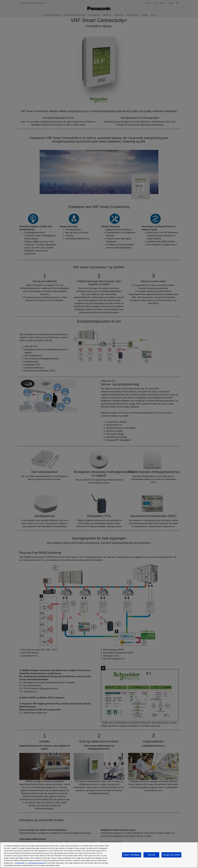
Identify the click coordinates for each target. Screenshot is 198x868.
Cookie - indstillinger (132, 855)
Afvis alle (151, 855)
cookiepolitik (19, 863)
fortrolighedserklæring (37, 863)
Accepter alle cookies (171, 855)
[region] (99, 855)
